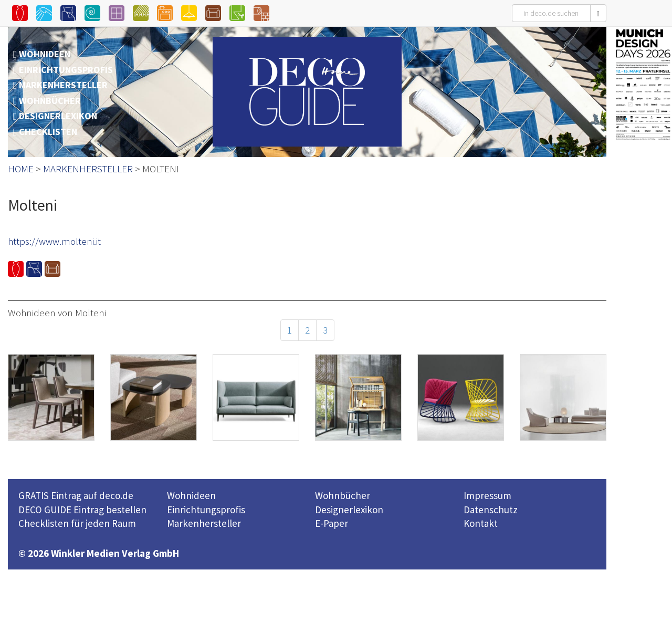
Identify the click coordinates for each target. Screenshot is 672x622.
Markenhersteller (204, 523)
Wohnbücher (343, 495)
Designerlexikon (349, 510)
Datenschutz (491, 510)
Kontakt (481, 523)
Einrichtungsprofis (206, 510)
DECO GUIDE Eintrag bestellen (82, 510)
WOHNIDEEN (45, 54)
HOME (21, 169)
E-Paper (332, 523)
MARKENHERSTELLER (63, 85)
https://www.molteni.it (54, 241)
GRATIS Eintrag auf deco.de (76, 495)
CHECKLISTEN (48, 132)
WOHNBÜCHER (50, 101)
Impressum (487, 495)
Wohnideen (191, 495)
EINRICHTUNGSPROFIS (66, 70)
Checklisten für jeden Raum (77, 523)
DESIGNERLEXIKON (58, 116)
